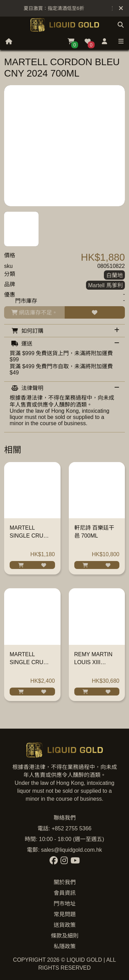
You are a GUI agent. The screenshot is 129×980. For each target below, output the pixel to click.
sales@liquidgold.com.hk (71, 850)
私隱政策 (65, 946)
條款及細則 (65, 936)
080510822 (111, 266)
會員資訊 (65, 893)
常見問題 (65, 914)
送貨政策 (65, 925)
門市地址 (65, 904)
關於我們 (65, 882)
